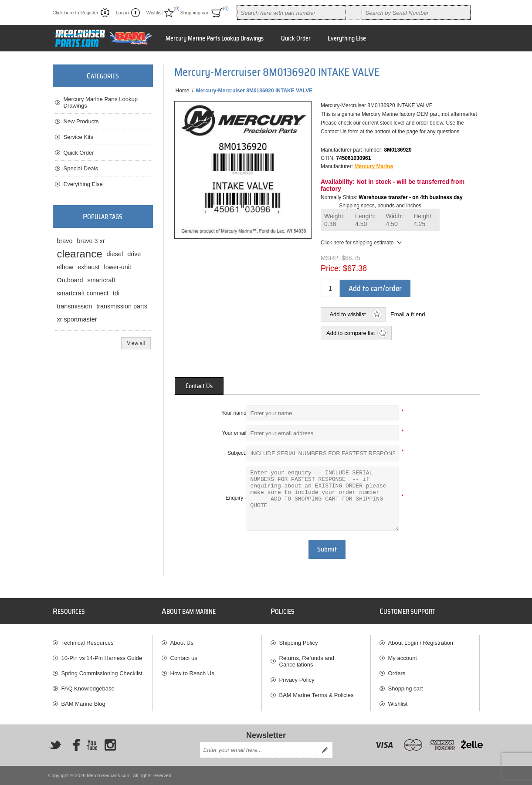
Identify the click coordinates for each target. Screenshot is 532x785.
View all (136, 343)
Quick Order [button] (296, 38)
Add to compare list (351, 333)
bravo (65, 241)
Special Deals (81, 168)
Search (354, 13)
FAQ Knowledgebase (88, 689)
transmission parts (122, 306)
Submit (327, 549)
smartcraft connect (83, 293)
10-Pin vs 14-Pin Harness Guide (102, 658)
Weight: (334, 220)
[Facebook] (74, 745)
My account (403, 658)
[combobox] (291, 13)
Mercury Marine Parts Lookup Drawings (101, 102)
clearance (80, 254)
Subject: (237, 453)
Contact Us (199, 386)
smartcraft (102, 280)
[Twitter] (55, 745)
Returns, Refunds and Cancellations (307, 661)
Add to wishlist (347, 314)
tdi (116, 293)
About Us (182, 643)
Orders (397, 673)
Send (325, 750)
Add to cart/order (375, 288)
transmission (75, 306)
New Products (81, 121)
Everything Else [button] (347, 38)
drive (134, 254)
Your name (234, 413)
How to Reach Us (192, 673)
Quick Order (79, 153)
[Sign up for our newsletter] (258, 750)
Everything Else (83, 184)
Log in (122, 13)
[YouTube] (92, 745)
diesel (115, 254)
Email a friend (408, 314)
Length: (365, 220)
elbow (65, 267)
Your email (234, 433)
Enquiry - (236, 498)
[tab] (199, 386)
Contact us (184, 658)
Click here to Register (76, 13)
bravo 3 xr (91, 241)
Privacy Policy (297, 680)
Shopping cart (406, 689)
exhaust (88, 267)
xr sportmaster (77, 319)
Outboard (70, 280)
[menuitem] (103, 643)
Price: (331, 268)
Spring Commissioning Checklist (102, 673)
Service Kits (79, 137)
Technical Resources (88, 643)
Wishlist (398, 704)
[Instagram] (110, 745)
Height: (423, 220)
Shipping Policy (299, 643)
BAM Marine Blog (83, 704)
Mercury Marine (374, 166)
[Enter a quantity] (330, 288)
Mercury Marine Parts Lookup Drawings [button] (215, 38)
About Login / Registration (421, 643)
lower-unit (118, 267)
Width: (395, 220)
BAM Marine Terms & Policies (317, 695)
